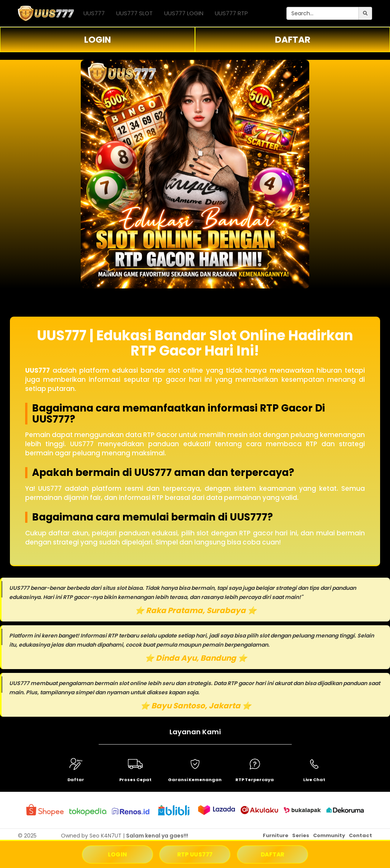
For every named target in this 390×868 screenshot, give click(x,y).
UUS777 (94, 13)
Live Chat (314, 780)
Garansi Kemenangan (195, 780)
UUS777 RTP (231, 13)
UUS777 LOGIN (184, 13)
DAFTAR (293, 40)
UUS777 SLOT (134, 13)
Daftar (76, 780)
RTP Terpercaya (255, 780)
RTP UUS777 (195, 854)
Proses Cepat (135, 780)
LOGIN (97, 40)
